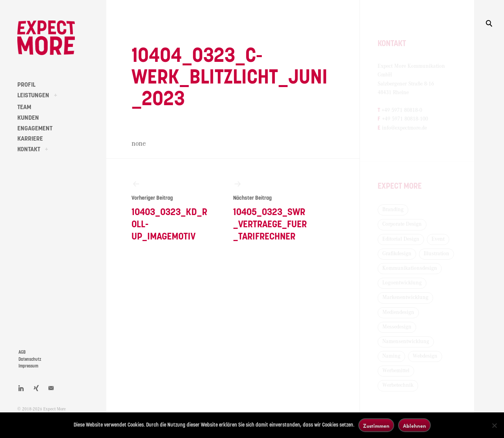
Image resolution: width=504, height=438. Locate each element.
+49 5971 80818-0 (402, 110)
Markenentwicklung (405, 297)
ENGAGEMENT (35, 128)
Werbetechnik (398, 385)
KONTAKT (29, 149)
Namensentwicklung (406, 341)
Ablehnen (414, 426)
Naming (391, 356)
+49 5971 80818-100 (405, 119)
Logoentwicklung (402, 283)
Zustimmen (376, 426)
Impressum (28, 366)
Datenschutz (30, 359)
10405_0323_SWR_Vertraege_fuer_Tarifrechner (271, 210)
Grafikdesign (397, 254)
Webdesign (425, 356)
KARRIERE (30, 139)
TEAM (24, 107)
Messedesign (397, 327)
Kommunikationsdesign (410, 268)
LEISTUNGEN (33, 95)
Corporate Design (402, 224)
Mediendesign (398, 312)
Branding (393, 210)
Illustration (436, 254)
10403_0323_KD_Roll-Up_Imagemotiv (170, 210)
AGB (22, 352)
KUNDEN (28, 118)
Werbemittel (396, 371)
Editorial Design (401, 239)
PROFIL (26, 85)
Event (438, 239)
